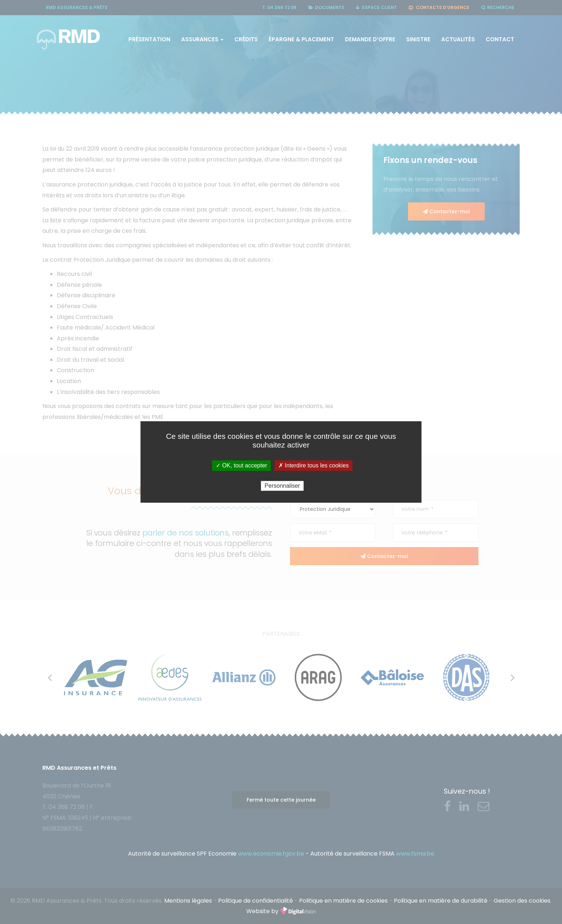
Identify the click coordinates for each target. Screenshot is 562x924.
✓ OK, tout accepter (242, 465)
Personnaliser (282, 486)
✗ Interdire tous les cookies (314, 465)
